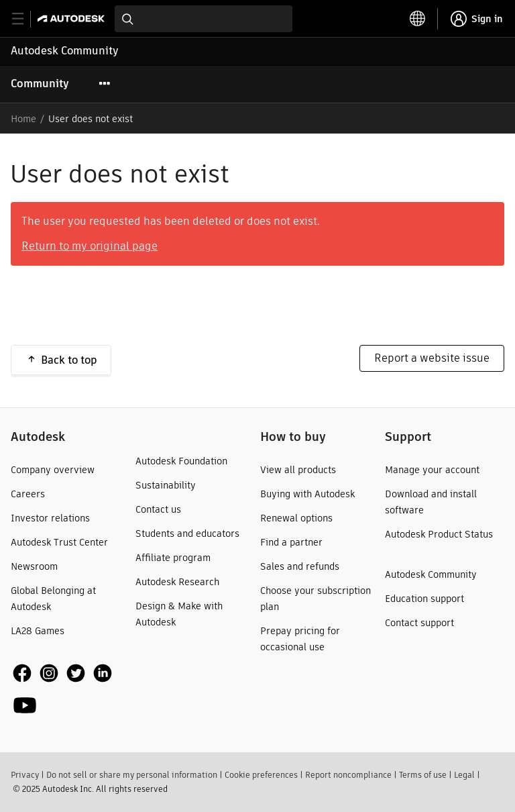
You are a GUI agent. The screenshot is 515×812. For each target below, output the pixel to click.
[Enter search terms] (204, 19)
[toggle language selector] (418, 19)
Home (23, 119)
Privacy (25, 775)
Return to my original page (90, 246)
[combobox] (204, 19)
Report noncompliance (348, 775)
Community (40, 84)
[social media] (70, 689)
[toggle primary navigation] (25, 19)
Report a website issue (432, 358)
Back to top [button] (69, 360)
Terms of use (423, 775)
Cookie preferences (261, 775)
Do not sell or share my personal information (132, 775)
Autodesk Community (65, 51)
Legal (464, 775)
